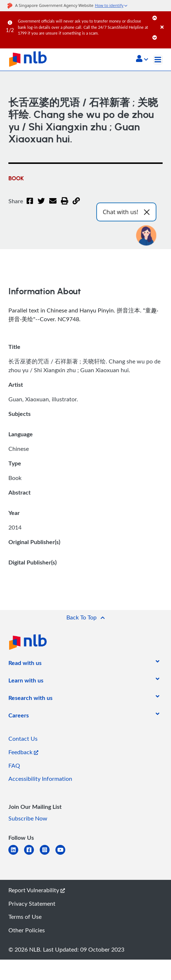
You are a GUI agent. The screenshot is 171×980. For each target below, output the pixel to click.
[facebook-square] (32, 854)
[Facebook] (30, 205)
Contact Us (23, 739)
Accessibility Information (40, 779)
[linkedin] (16, 854)
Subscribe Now (28, 818)
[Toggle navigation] (158, 60)
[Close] (164, 20)
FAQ (14, 765)
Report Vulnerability (37, 890)
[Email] (53, 205)
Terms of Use (25, 917)
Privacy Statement (32, 904)
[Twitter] (41, 205)
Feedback (23, 752)
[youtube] (63, 854)
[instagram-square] (48, 854)
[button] (142, 59)
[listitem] (25, 664)
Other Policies (27, 930)
